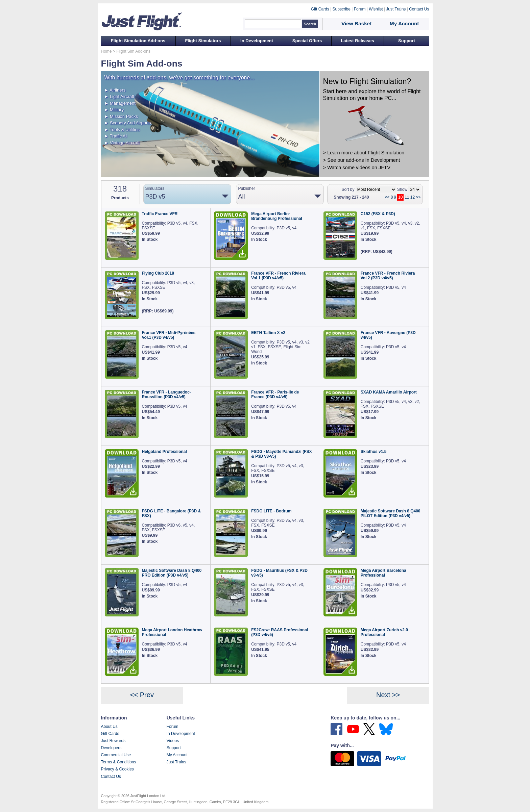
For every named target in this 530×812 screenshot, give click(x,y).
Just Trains (176, 762)
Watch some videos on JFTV (359, 168)
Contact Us (111, 777)
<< (387, 197)
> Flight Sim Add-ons (131, 51)
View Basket (357, 23)
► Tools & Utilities (122, 130)
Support (407, 41)
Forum (173, 727)
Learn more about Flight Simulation (366, 153)
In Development (257, 41)
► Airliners (115, 90)
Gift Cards (110, 734)
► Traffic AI (116, 136)
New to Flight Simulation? (367, 81)
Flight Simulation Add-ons (138, 41)
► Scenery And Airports (128, 123)
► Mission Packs (121, 116)
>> (418, 197)
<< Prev (142, 695)
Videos (173, 741)
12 (413, 197)
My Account (177, 755)
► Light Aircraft (119, 96)
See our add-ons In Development (364, 160)
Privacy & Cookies (117, 769)
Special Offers (307, 41)
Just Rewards (113, 741)
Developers (111, 748)
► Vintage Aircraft (122, 143)
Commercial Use (116, 755)
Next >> (388, 695)
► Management (120, 103)
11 (407, 197)
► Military (114, 110)
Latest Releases (357, 41)
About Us (109, 727)
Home (106, 51)
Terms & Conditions (119, 762)
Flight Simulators (203, 41)
